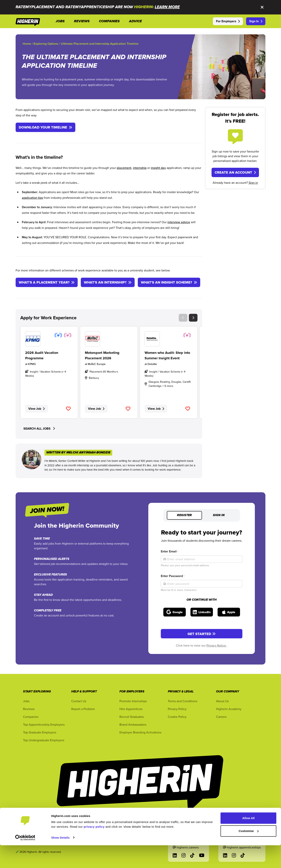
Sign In (256, 21)
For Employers (228, 21)
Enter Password (173, 576)
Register (184, 515)
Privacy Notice (217, 645)
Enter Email (169, 551)
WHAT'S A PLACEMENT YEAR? (47, 282)
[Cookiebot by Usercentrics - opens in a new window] (25, 860)
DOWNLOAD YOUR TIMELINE (45, 127)
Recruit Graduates (132, 717)
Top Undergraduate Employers (44, 740)
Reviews (29, 709)
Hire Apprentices (131, 709)
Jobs (26, 701)
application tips (32, 198)
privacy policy (94, 850)
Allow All (248, 841)
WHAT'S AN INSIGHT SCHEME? (169, 282)
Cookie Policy (177, 717)
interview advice (179, 222)
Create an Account (235, 172)
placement (124, 168)
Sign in (253, 183)
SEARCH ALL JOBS (39, 429)
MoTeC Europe (97, 364)
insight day (158, 168)
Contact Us (79, 701)
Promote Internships (133, 701)
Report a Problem (83, 709)
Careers (221, 717)
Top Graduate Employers (40, 732)
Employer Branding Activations (140, 732)
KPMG (32, 364)
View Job (36, 409)
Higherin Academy (229, 709)
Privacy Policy (177, 709)
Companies (31, 717)
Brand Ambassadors (133, 724)
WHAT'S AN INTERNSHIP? (108, 282)
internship (140, 168)
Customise (249, 854)
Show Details (60, 860)
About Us (222, 701)
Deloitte (152, 364)
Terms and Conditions (183, 701)
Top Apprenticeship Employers (44, 724)
